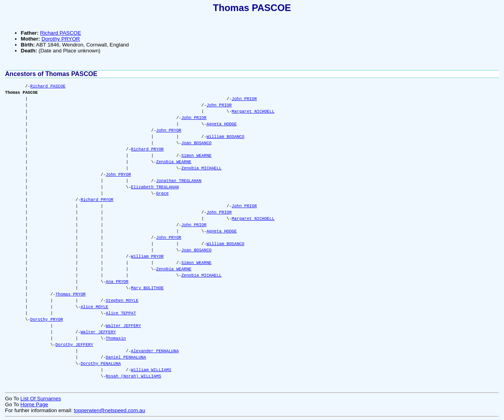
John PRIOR (244, 99)
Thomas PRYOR (71, 294)
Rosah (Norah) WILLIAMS (134, 376)
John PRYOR (169, 130)
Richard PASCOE (61, 33)
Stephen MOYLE (122, 301)
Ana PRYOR (117, 282)
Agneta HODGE (221, 124)
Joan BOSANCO (196, 143)
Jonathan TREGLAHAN (179, 181)
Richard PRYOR (147, 149)
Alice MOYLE (94, 307)
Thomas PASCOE (252, 8)
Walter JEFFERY (124, 326)
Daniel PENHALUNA (126, 357)
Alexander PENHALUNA (155, 351)
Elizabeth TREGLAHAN (155, 187)
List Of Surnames (41, 399)
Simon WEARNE (196, 156)
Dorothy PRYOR (61, 39)
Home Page (34, 404)
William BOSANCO (225, 137)
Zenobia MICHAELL (201, 168)
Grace (162, 193)
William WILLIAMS (151, 370)
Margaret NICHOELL (253, 112)
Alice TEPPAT (121, 313)
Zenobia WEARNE (174, 162)
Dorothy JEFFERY (74, 345)
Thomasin (116, 338)
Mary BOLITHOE (147, 288)
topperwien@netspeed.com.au (110, 410)
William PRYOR (147, 256)
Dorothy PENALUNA (101, 364)
